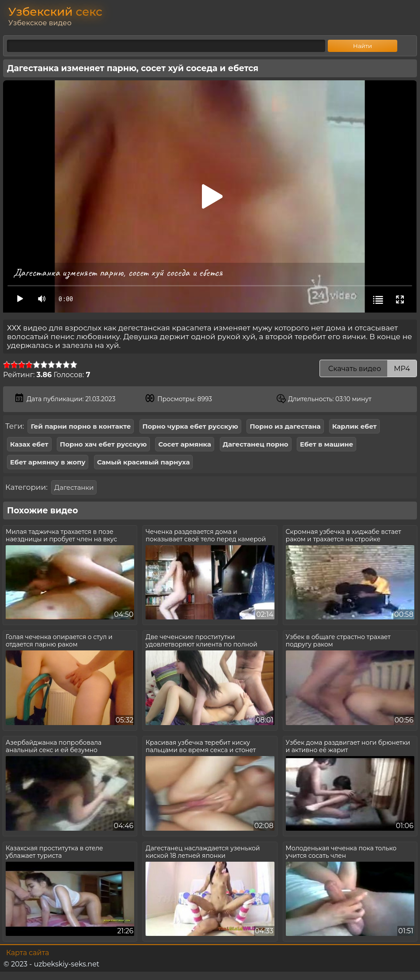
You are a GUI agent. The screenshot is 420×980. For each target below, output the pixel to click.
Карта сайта (28, 953)
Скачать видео (368, 369)
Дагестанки (74, 487)
